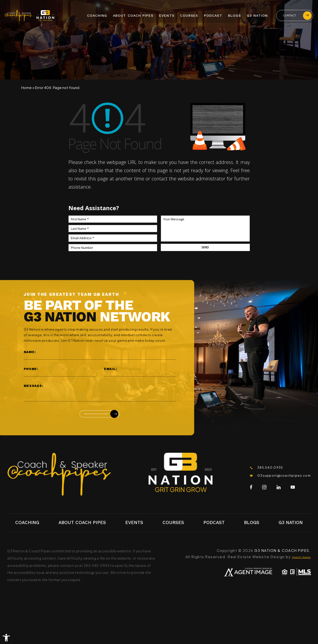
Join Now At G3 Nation (102, 416)
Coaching (97, 15)
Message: (34, 386)
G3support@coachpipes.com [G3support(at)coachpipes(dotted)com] (273, 479)
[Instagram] (241, 492)
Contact (297, 15)
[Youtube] (269, 492)
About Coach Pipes (133, 15)
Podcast (213, 15)
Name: (30, 352)
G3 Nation (257, 15)
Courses (189, 15)
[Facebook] (228, 492)
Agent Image (298, 560)
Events (167, 15)
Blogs (234, 15)
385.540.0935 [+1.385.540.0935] (254, 470)
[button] (6, 638)
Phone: (31, 369)
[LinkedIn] (255, 492)
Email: (111, 369)
